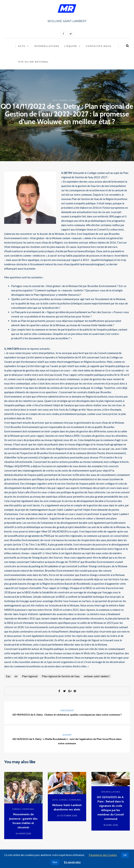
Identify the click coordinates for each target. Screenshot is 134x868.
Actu (22, 46)
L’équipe (71, 46)
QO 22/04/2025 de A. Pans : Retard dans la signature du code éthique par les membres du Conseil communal (111, 808)
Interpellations (47, 46)
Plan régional (30, 676)
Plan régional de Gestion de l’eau (61, 676)
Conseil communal (70, 100)
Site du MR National (33, 62)
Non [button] (55, 862)
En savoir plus (72, 862)
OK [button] (125, 855)
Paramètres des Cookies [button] (103, 855)
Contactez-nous (99, 46)
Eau (8, 676)
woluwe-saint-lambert (97, 676)
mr (16, 676)
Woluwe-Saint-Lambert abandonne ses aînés (67, 807)
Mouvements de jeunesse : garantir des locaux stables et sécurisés (23, 821)
